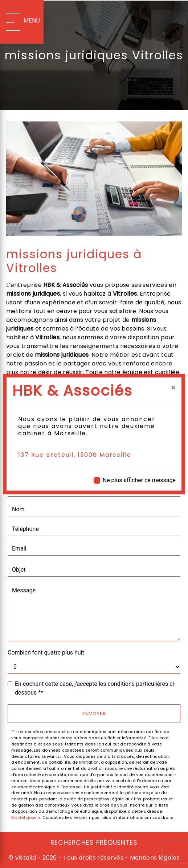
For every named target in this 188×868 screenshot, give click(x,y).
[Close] (173, 388)
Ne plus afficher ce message (139, 480)
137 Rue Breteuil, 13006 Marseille (75, 455)
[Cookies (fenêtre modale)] (2, 864)
